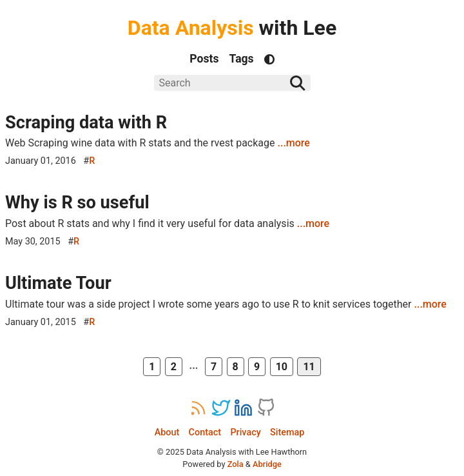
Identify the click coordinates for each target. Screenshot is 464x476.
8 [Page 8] (236, 367)
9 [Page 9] (257, 367)
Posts (204, 59)
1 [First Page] (152, 367)
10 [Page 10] (282, 367)
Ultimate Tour (58, 283)
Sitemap (287, 432)
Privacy (245, 432)
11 (309, 367)
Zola (236, 464)
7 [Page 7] (214, 367)
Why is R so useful (77, 203)
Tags (242, 59)
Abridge (267, 464)
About (167, 432)
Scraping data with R (86, 123)
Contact (205, 432)
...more (294, 143)
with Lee (232, 28)
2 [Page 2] (174, 367)
